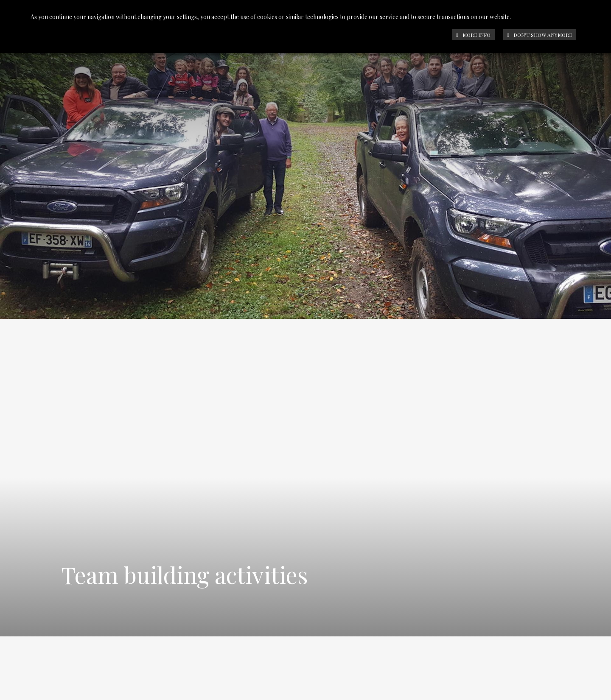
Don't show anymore (540, 35)
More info (473, 35)
